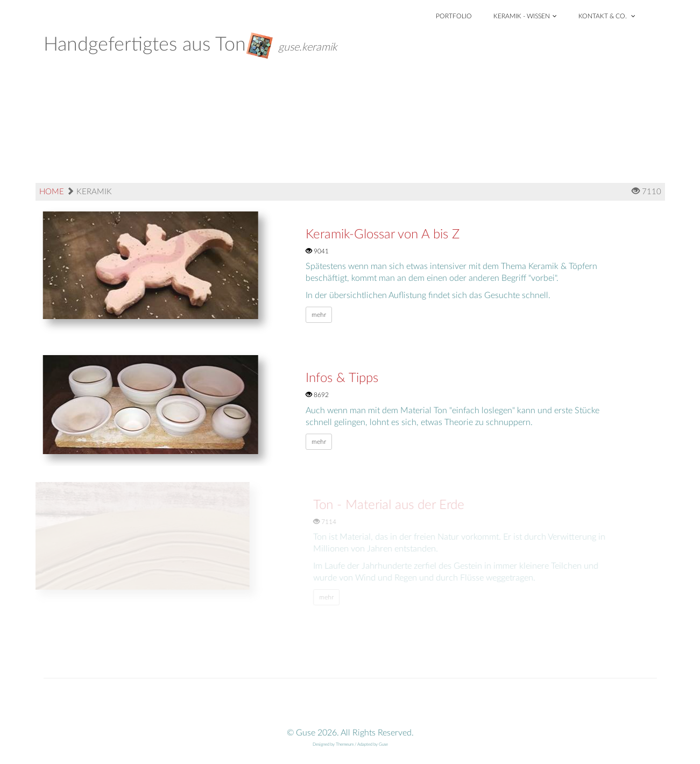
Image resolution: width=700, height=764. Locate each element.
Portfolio (454, 16)
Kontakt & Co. (607, 16)
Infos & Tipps (342, 378)
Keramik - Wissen (525, 16)
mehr (319, 315)
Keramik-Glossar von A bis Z (383, 235)
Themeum (345, 745)
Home (52, 192)
